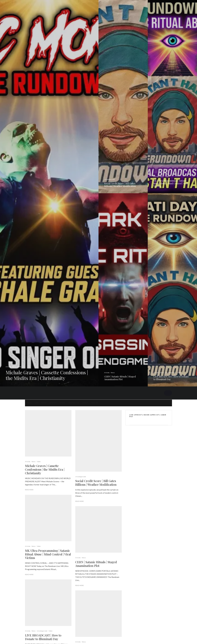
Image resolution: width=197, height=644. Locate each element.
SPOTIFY (53, 403)
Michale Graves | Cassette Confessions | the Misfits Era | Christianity (45, 469)
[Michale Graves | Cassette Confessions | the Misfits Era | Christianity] (49, 193)
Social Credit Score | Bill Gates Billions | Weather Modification (96, 483)
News (44, 403)
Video (39, 462)
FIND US (95, 403)
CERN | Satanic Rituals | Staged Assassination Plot (96, 564)
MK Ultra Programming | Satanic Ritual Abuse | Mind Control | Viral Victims (48, 554)
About (85, 403)
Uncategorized (42, 631)
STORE (62, 403)
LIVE (36, 403)
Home (29, 403)
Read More (29, 490)
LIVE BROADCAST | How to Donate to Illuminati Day (43, 637)
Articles (28, 462)
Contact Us (74, 403)
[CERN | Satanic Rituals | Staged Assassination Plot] (123, 290)
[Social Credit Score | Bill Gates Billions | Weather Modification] (123, 97)
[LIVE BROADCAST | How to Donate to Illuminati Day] (172, 290)
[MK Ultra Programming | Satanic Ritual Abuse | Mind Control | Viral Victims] (172, 97)
